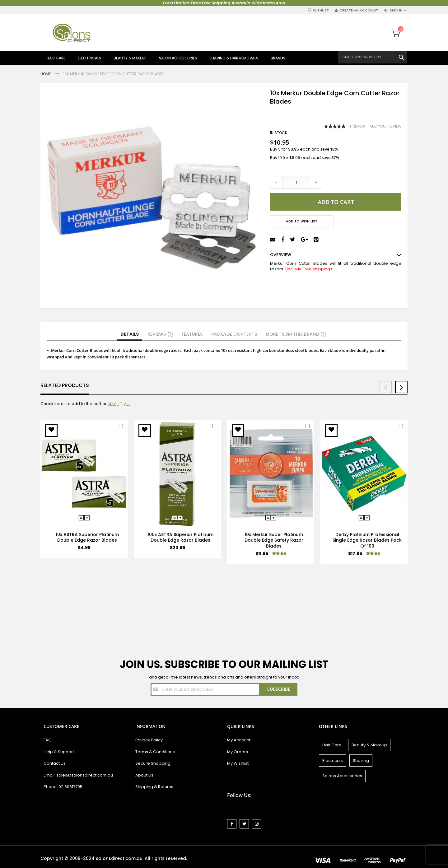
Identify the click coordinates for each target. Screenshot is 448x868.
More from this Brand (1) (296, 334)
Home (46, 74)
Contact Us (55, 763)
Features (192, 334)
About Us (144, 775)
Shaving (361, 761)
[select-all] (119, 404)
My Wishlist (238, 763)
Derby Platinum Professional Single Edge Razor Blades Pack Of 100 (367, 540)
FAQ (48, 740)
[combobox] (373, 57)
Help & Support (59, 752)
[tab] (130, 334)
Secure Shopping (153, 763)
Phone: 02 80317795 (63, 787)
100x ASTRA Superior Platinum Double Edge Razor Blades (180, 537)
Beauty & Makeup (369, 745)
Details (130, 334)
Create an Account (359, 10)
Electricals (333, 761)
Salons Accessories (342, 776)
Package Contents (234, 334)
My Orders (238, 752)
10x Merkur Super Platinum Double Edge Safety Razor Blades (274, 540)
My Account (239, 740)
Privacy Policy (149, 740)
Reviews (160, 334)
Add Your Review (385, 126)
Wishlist (321, 10)
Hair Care (332, 745)
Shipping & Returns (154, 787)
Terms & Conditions (155, 752)
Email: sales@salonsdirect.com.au (78, 775)
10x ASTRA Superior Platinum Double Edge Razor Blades (87, 537)
